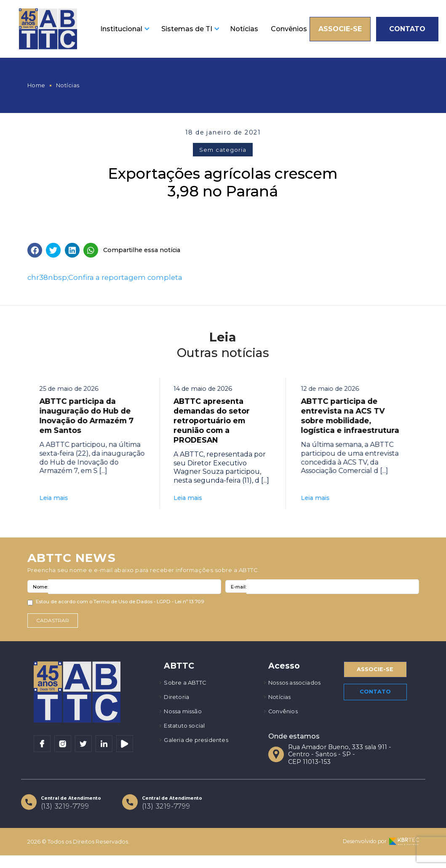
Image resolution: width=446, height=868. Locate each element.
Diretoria (178, 704)
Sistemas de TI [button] (187, 29)
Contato (407, 29)
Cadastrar (55, 625)
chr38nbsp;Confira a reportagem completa (105, 277)
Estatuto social (187, 734)
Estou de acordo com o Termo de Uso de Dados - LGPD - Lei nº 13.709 (120, 607)
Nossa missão (185, 719)
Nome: (40, 591)
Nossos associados (297, 688)
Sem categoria (223, 150)
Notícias (244, 29)
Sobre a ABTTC (188, 688)
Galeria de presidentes (199, 750)
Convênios (289, 29)
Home (36, 85)
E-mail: (239, 591)
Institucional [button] (121, 29)
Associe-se (340, 29)
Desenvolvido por (381, 854)
